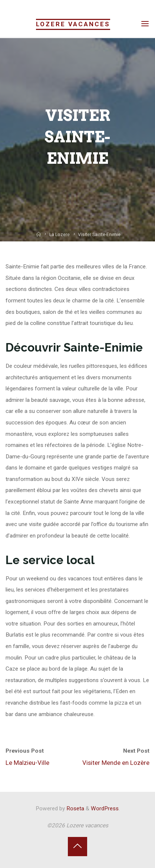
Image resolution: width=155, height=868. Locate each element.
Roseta (75, 808)
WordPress (105, 808)
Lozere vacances (73, 24)
